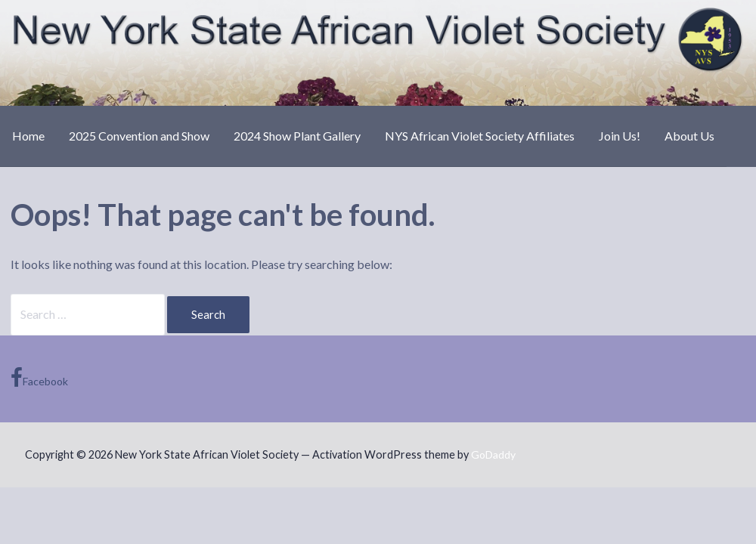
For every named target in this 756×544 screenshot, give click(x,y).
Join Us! (620, 136)
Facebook (39, 378)
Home (28, 136)
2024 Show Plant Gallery (297, 136)
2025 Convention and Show (139, 136)
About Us (689, 136)
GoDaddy (493, 454)
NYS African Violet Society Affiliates (480, 136)
